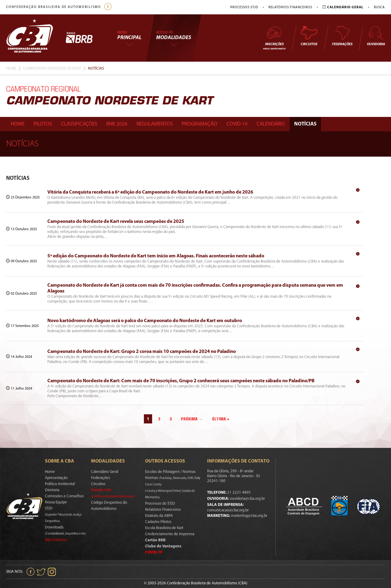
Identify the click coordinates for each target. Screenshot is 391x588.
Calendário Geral (105, 472)
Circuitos (309, 36)
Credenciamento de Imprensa (170, 534)
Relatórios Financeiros (290, 7)
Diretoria (52, 490)
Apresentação (56, 478)
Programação (199, 124)
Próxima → (192, 419)
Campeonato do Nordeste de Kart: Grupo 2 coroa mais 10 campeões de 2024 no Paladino (142, 352)
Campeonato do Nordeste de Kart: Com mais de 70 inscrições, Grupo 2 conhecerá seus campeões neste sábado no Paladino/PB (181, 381)
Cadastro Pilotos (158, 522)
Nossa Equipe (56, 502)
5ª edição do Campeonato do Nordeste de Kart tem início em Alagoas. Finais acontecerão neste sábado (156, 256)
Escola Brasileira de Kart (164, 528)
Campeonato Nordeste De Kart (52, 69)
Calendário (271, 124)
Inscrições (274, 38)
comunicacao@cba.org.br (228, 510)
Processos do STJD (160, 504)
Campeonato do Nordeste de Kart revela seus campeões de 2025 (116, 222)
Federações (342, 36)
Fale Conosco (56, 540)
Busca (379, 7)
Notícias (305, 124)
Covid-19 (237, 124)
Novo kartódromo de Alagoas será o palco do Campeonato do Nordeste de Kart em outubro (145, 321)
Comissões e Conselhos (64, 496)
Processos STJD (244, 7)
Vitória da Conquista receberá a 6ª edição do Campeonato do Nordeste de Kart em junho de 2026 (150, 192)
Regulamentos (155, 124)
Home (11, 69)
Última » (221, 419)
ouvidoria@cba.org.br (247, 499)
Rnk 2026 (117, 124)
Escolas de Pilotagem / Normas (170, 472)
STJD (63, 515)
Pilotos (43, 124)
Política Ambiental (60, 484)
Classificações (79, 124)
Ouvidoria (376, 36)
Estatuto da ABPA (159, 516)
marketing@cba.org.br (249, 516)
